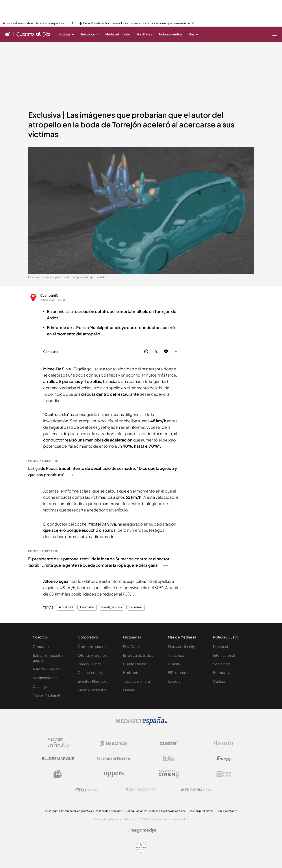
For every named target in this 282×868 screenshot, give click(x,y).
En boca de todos (138, 655)
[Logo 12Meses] (224, 774)
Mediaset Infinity (182, 646)
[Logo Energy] (224, 759)
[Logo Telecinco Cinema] (169, 774)
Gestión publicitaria (201, 811)
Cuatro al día (49, 295)
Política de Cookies (173, 811)
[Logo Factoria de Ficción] (113, 759)
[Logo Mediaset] (141, 723)
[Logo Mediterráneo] (196, 789)
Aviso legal (51, 811)
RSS (219, 811)
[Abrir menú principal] (275, 34)
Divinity (174, 664)
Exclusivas (135, 607)
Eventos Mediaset (93, 681)
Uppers (174, 681)
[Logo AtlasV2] (86, 790)
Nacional (221, 646)
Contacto (231, 811)
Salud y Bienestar (92, 690)
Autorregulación (46, 669)
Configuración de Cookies (142, 811)
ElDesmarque (179, 672)
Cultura (219, 681)
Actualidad (66, 607)
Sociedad (221, 664)
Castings (40, 686)
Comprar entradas (93, 646)
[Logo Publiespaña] (141, 789)
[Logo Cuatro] (169, 743)
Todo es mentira (136, 681)
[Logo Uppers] (113, 774)
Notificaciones (45, 678)
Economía (222, 672)
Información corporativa (77, 811)
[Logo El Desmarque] (58, 759)
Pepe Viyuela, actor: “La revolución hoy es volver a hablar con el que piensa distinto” (139, 23)
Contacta (41, 646)
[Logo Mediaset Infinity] (58, 743)
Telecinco (176, 655)
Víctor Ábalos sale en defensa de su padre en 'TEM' (40, 23)
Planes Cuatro (89, 664)
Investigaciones (112, 607)
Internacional (224, 655)
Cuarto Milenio (135, 664)
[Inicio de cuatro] (8, 34)
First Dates (132, 646)
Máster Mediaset (46, 695)
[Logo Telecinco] (113, 743)
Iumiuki (129, 690)
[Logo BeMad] (58, 774)
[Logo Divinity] (224, 743)
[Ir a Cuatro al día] (33, 34)
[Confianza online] (141, 851)
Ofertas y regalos (92, 655)
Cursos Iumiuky (91, 672)
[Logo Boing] (169, 759)
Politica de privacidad (109, 811)
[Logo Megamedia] (143, 830)
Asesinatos (87, 607)
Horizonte (131, 672)
